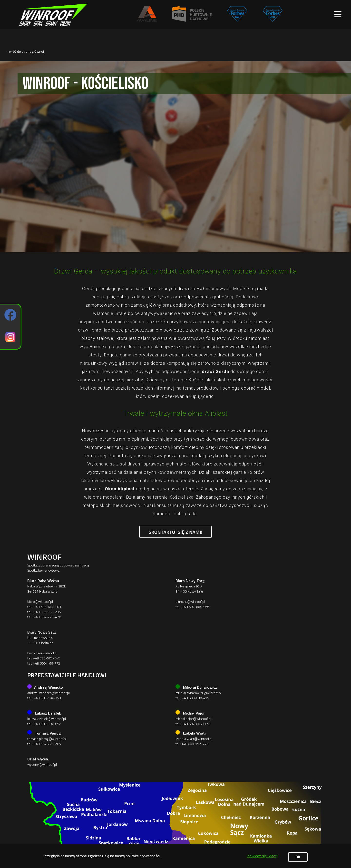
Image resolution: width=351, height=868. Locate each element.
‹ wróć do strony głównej (26, 51)
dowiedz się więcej (263, 856)
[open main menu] (338, 15)
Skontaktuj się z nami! (175, 532)
